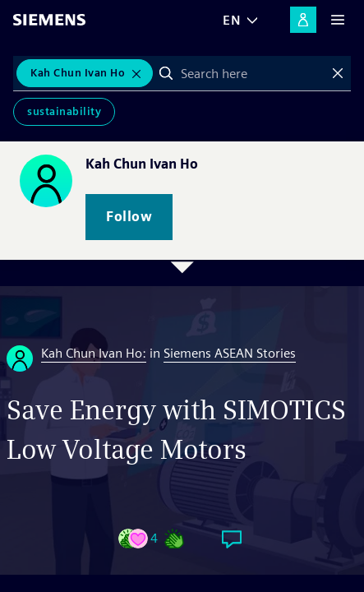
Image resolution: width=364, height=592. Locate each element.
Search (166, 73)
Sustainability (64, 111)
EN (232, 20)
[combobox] (252, 73)
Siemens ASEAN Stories (230, 353)
